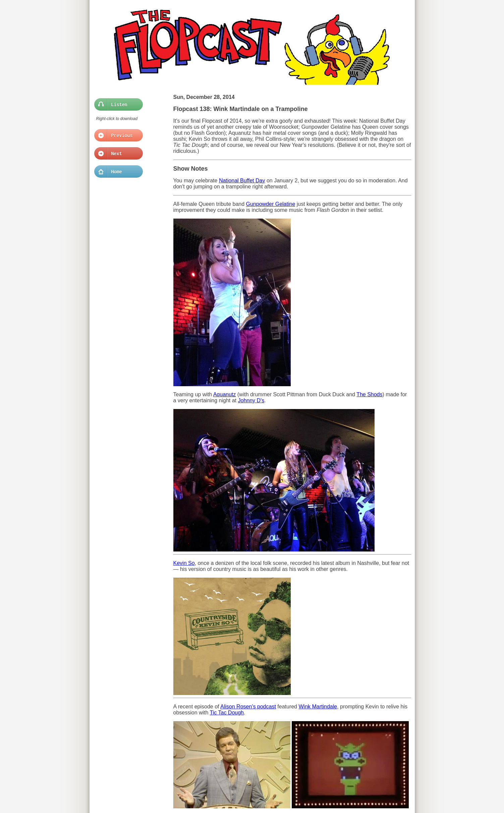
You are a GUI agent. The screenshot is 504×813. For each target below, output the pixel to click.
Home (117, 172)
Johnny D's (251, 400)
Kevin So (184, 563)
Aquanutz (225, 394)
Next (117, 154)
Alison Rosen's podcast (248, 707)
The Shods (369, 394)
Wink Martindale (318, 707)
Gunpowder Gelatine (271, 204)
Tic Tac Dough (227, 713)
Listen (117, 105)
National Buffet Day (242, 181)
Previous (117, 135)
